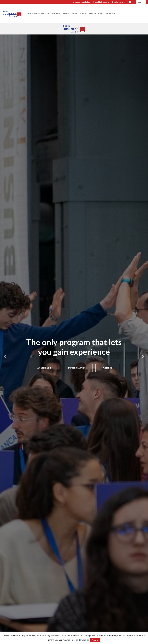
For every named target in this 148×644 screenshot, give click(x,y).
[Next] (143, 357)
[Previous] (5, 357)
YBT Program (36, 14)
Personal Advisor (84, 14)
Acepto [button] (95, 640)
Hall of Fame (107, 14)
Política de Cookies (80, 640)
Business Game (59, 14)
